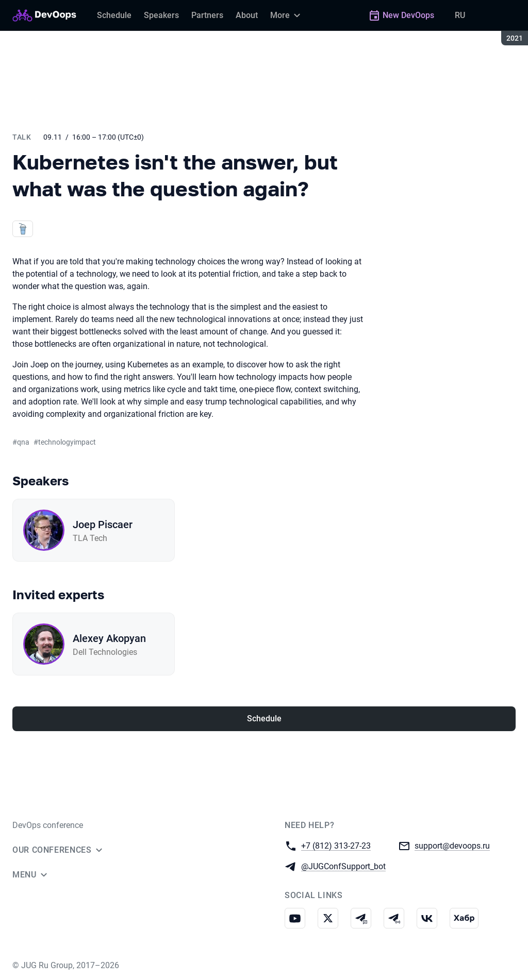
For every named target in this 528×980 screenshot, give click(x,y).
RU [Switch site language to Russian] (460, 15)
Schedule (264, 719)
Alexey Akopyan (109, 638)
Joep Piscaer (103, 525)
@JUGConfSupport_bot (343, 866)
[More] (287, 15)
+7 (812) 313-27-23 (336, 845)
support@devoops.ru (452, 845)
